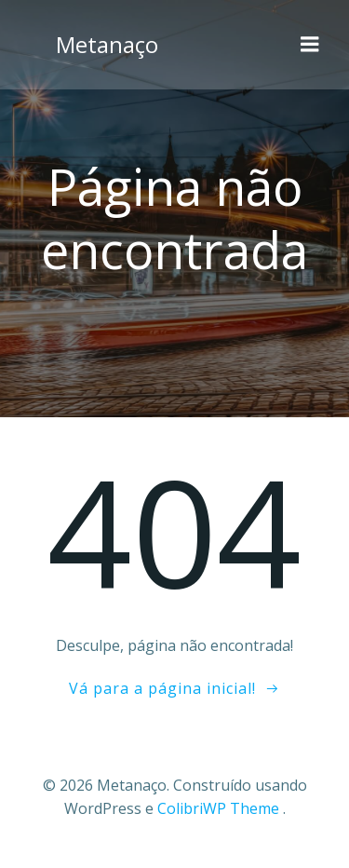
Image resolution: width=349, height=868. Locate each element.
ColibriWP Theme (218, 808)
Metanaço (107, 44)
